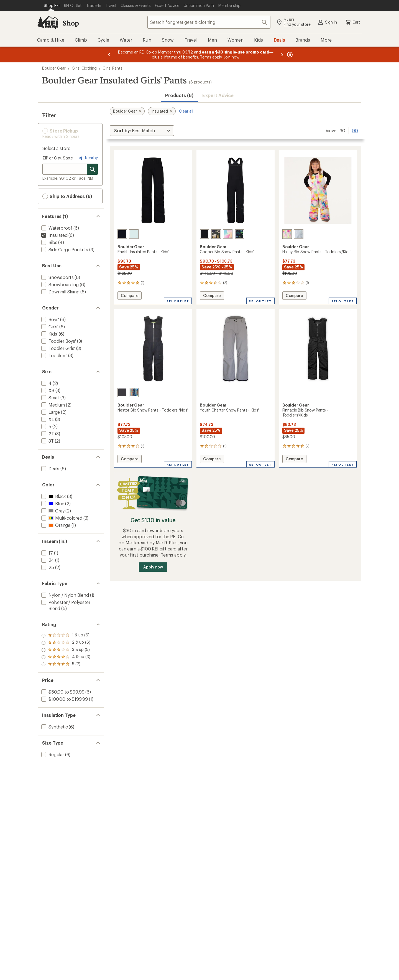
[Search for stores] (92, 169)
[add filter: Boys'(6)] (50, 319)
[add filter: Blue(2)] (52, 503)
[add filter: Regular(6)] (52, 754)
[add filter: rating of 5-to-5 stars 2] (66, 636)
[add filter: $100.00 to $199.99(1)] (64, 699)
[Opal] (287, 234)
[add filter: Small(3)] (50, 398)
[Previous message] (109, 54)
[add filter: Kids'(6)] (49, 334)
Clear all (186, 111)
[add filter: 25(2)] (47, 567)
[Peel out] (239, 234)
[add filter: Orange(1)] (55, 525)
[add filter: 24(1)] (47, 560)
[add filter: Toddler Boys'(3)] (58, 341)
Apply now (153, 567)
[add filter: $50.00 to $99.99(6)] (62, 692)
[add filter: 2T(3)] (47, 434)
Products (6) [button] (179, 95)
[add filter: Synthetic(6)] (54, 727)
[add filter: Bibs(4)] (49, 242)
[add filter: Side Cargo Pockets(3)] (64, 249)
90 (355, 130)
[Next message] (282, 54)
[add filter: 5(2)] (46, 426)
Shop (71, 23)
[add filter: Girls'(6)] (49, 327)
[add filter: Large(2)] (50, 412)
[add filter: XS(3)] (47, 390)
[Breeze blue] (299, 234)
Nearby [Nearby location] (88, 158)
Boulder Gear (54, 68)
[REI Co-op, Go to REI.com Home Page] (48, 22)
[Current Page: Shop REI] (52, 6)
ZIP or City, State (58, 158)
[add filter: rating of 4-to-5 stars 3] (66, 643)
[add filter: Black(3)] (53, 496)
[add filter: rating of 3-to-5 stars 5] (66, 650)
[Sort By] (142, 131)
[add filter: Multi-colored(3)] (61, 518)
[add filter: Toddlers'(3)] (54, 355)
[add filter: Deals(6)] (50, 469)
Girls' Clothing (84, 68)
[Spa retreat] (134, 234)
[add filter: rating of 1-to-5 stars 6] (66, 664)
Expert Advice (218, 95)
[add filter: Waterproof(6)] (56, 228)
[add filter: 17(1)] (47, 553)
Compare (130, 296)
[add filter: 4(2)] (46, 383)
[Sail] (228, 234)
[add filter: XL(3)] (47, 419)
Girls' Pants (112, 68)
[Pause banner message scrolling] (289, 54)
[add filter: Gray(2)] (52, 511)
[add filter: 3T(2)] (47, 441)
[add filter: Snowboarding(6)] (59, 284)
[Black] (122, 234)
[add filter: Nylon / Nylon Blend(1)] (65, 595)
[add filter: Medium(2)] (53, 405)
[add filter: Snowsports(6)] (57, 277)
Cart (352, 22)
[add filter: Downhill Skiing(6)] (60, 292)
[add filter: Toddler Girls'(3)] (58, 348)
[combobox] (209, 22)
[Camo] (216, 234)
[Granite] (122, 392)
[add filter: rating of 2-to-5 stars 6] (66, 657)
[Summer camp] (134, 392)
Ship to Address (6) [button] (67, 196)
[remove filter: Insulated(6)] (54, 235)
